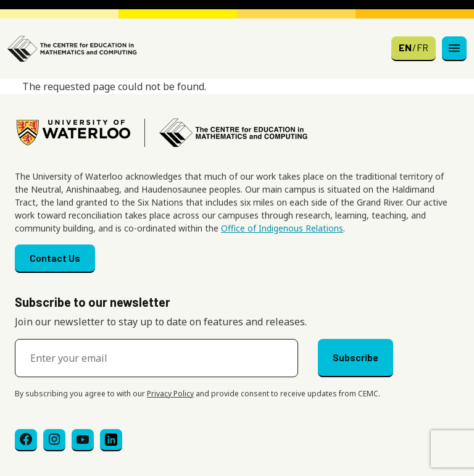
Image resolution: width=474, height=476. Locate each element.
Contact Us (55, 258)
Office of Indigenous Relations (282, 228)
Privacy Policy (170, 394)
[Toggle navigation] (454, 49)
